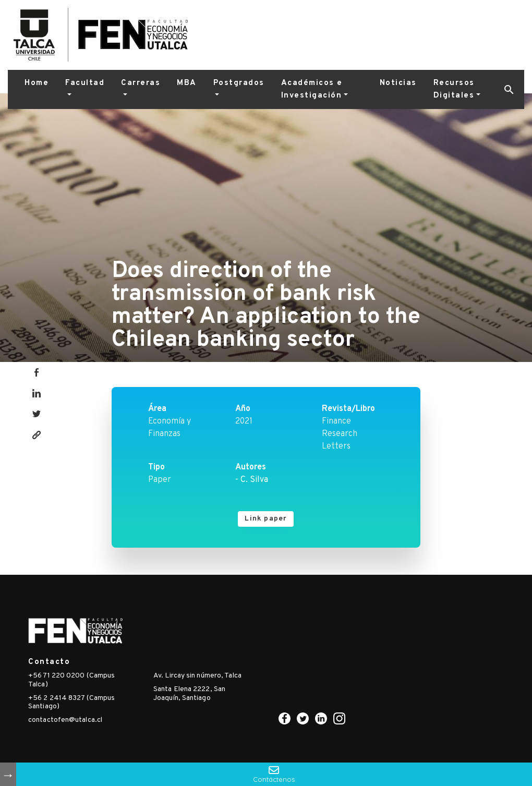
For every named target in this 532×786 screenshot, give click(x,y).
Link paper (266, 519)
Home (37, 83)
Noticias (398, 83)
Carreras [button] (141, 83)
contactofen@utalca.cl (65, 720)
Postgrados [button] (239, 83)
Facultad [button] (85, 83)
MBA (187, 83)
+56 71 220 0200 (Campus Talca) (71, 680)
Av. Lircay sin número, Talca (197, 676)
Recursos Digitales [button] (454, 89)
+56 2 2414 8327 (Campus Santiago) (71, 703)
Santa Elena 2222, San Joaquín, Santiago (189, 694)
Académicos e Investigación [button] (312, 89)
